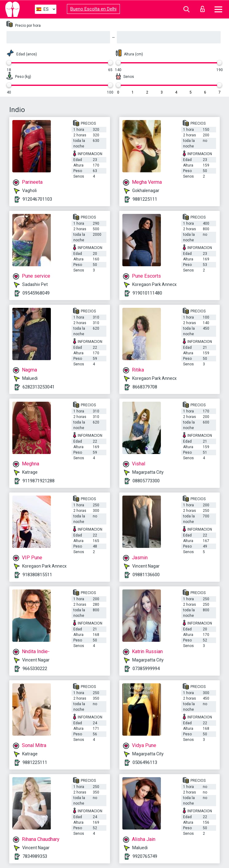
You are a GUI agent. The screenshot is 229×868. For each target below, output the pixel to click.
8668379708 (145, 387)
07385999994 (146, 669)
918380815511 (37, 575)
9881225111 (145, 199)
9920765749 (145, 856)
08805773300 (146, 481)
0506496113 (145, 762)
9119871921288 (39, 481)
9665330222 (35, 669)
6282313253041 (39, 387)
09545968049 (36, 293)
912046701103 (37, 199)
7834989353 (35, 856)
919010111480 (147, 293)
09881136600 (146, 575)
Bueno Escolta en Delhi (93, 9)
